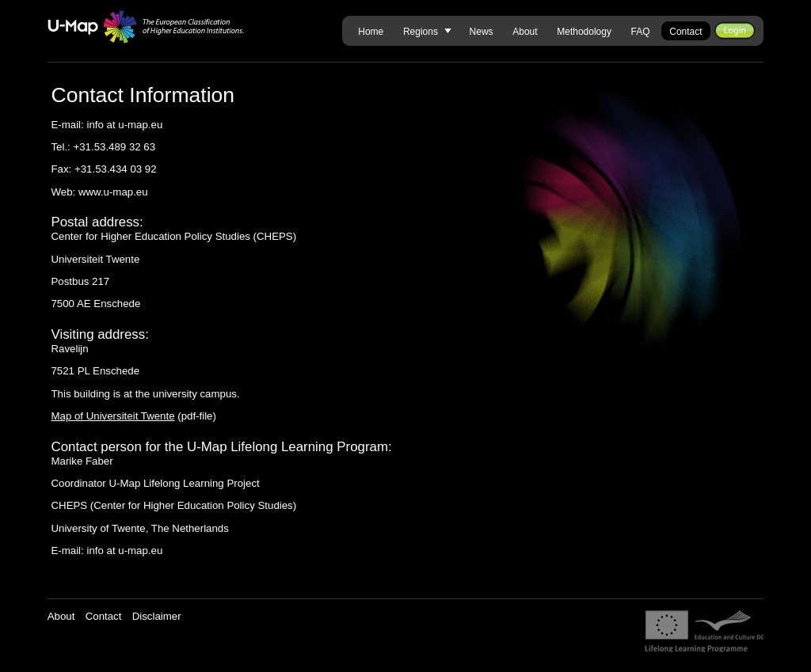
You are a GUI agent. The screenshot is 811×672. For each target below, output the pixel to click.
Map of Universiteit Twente (112, 416)
